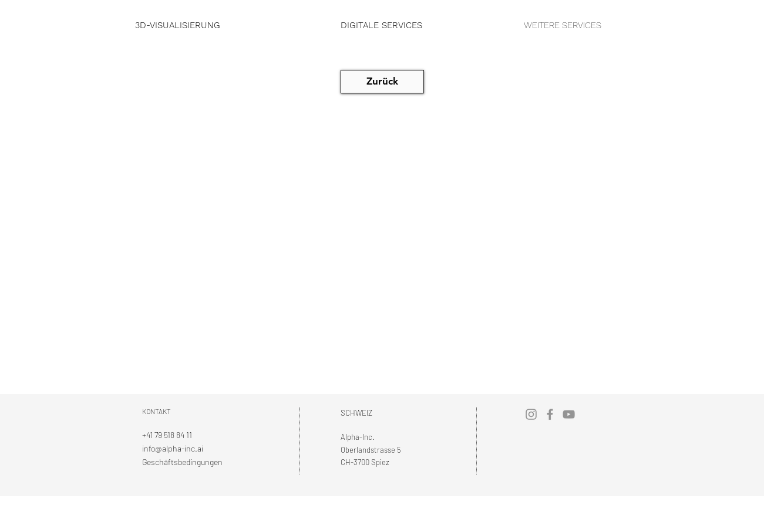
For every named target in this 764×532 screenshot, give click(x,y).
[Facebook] (550, 414)
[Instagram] (531, 414)
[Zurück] (382, 82)
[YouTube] (569, 414)
